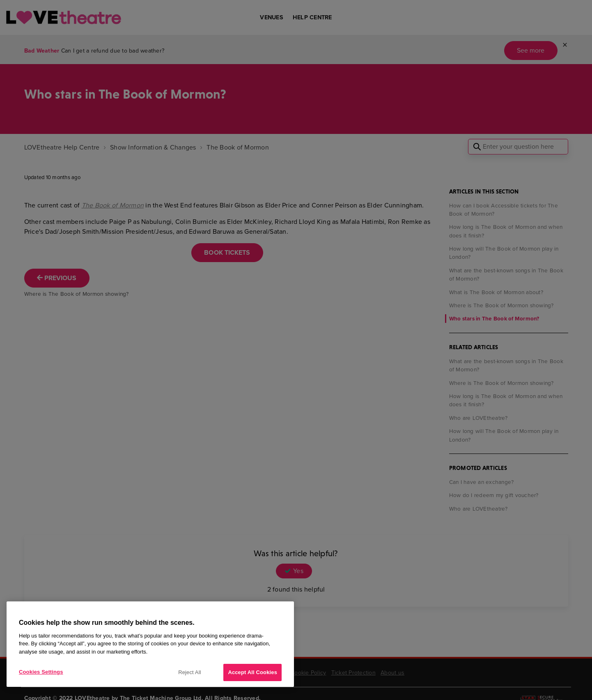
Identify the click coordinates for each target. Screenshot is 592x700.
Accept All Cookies (252, 672)
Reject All (190, 672)
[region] (150, 644)
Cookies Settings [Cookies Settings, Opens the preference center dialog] (41, 672)
